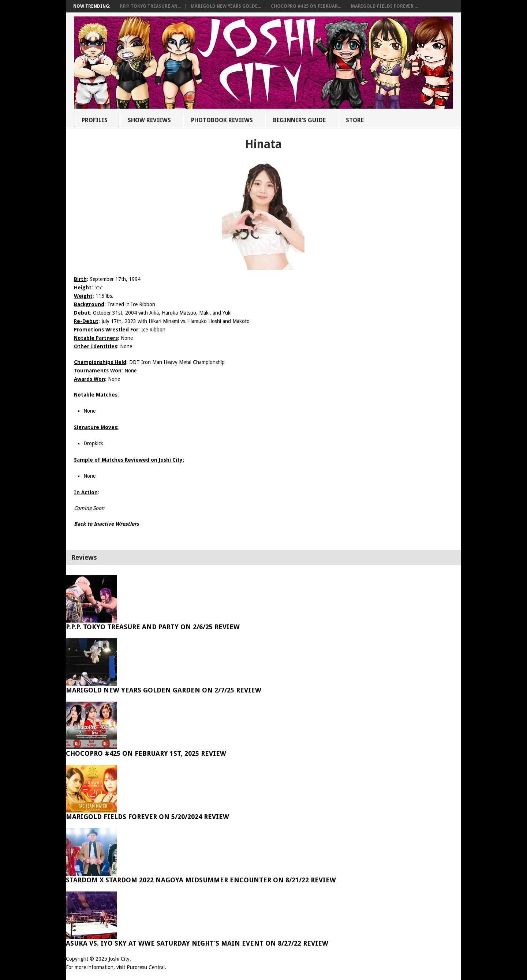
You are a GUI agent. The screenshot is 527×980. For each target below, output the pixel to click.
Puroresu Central (146, 967)
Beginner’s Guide (299, 120)
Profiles (95, 120)
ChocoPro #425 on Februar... (306, 6)
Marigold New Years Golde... (226, 6)
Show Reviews (149, 120)
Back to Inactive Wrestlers (106, 524)
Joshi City (119, 959)
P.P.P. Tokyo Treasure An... (150, 6)
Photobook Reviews (222, 120)
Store (355, 120)
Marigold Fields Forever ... (384, 6)
